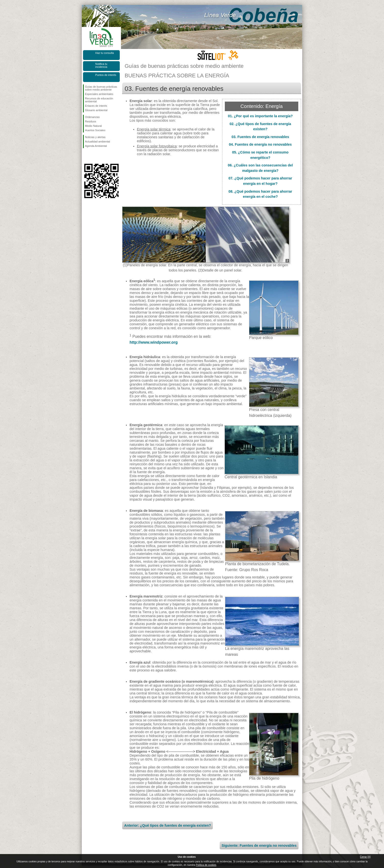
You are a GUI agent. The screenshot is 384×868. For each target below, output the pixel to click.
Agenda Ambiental (96, 146)
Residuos (91, 121)
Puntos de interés (106, 75)
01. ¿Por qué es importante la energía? (260, 116)
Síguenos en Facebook (86, 156)
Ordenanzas (92, 117)
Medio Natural (93, 126)
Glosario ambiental (96, 110)
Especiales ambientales (99, 94)
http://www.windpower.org (154, 342)
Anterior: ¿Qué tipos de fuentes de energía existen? (168, 825)
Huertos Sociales (95, 130)
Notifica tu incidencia (101, 65)
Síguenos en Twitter (94, 156)
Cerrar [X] (365, 857)
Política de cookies (206, 865)
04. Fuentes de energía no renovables (260, 144)
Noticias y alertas (95, 137)
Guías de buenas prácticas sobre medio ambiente (101, 88)
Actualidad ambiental (97, 141)
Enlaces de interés (96, 106)
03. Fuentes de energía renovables (260, 137)
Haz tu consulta (105, 53)
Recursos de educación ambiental (99, 100)
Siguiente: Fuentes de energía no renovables (259, 845)
